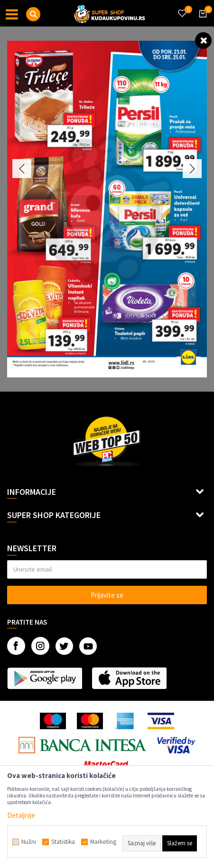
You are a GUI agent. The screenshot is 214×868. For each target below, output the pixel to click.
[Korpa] (201, 22)
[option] (107, 209)
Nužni (29, 842)
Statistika (63, 842)
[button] (33, 14)
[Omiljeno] (182, 8)
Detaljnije (21, 815)
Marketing (103, 842)
